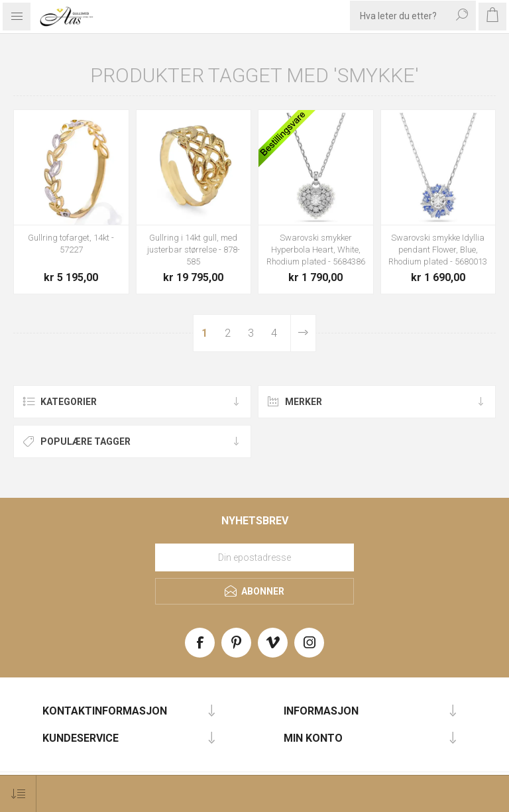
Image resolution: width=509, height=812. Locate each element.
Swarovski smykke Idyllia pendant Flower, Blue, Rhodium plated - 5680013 (438, 250)
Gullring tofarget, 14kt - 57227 (71, 244)
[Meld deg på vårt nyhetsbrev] (254, 557)
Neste (303, 333)
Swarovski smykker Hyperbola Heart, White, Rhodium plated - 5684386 (316, 250)
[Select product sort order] (18, 794)
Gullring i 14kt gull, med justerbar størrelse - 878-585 (194, 250)
